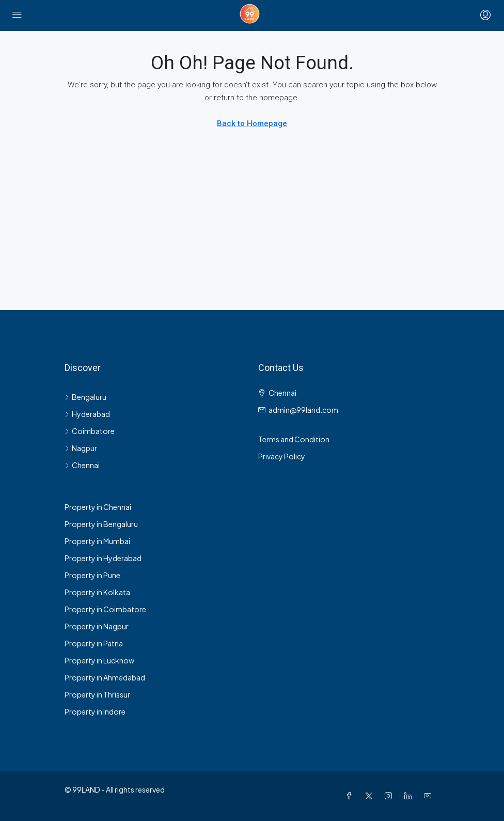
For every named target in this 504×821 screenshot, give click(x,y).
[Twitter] (371, 796)
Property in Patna (94, 643)
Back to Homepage (252, 123)
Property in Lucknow (99, 660)
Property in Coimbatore (105, 609)
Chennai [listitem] (82, 465)
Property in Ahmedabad (105, 677)
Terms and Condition (294, 439)
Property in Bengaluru (101, 524)
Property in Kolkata (97, 592)
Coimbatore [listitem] (90, 431)
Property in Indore (95, 711)
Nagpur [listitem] (81, 448)
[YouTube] (430, 796)
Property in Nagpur (97, 626)
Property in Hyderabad (103, 558)
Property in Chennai (98, 507)
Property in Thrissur (97, 694)
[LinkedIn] (410, 796)
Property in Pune (92, 575)
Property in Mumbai (97, 541)
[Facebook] (351, 796)
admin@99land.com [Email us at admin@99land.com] (303, 410)
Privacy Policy (282, 456)
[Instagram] (390, 796)
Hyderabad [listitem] (87, 414)
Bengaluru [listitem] (85, 397)
